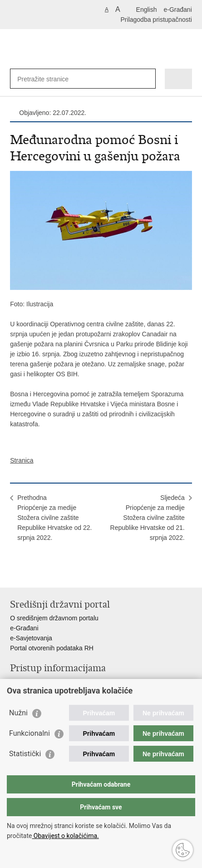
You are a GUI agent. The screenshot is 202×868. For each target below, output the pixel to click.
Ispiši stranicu (15, 573)
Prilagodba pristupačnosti (156, 20)
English (147, 10)
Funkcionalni (30, 733)
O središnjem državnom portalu (54, 618)
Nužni (18, 713)
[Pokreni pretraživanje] (147, 79)
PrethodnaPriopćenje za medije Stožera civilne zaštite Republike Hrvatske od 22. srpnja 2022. (54, 518)
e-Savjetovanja (31, 638)
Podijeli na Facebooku (34, 573)
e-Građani (177, 10)
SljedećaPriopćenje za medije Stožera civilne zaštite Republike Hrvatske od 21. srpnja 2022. (148, 518)
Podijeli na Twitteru (54, 573)
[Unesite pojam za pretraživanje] (50, 79)
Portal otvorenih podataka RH (52, 648)
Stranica (22, 460)
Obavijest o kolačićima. (65, 836)
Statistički (25, 754)
